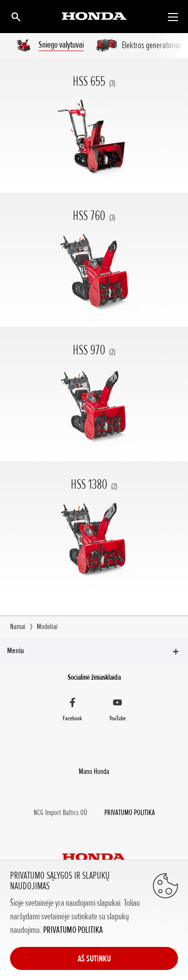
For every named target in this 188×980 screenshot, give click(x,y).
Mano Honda (94, 771)
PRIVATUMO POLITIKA (73, 930)
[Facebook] (73, 711)
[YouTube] (118, 711)
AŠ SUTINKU (94, 958)
